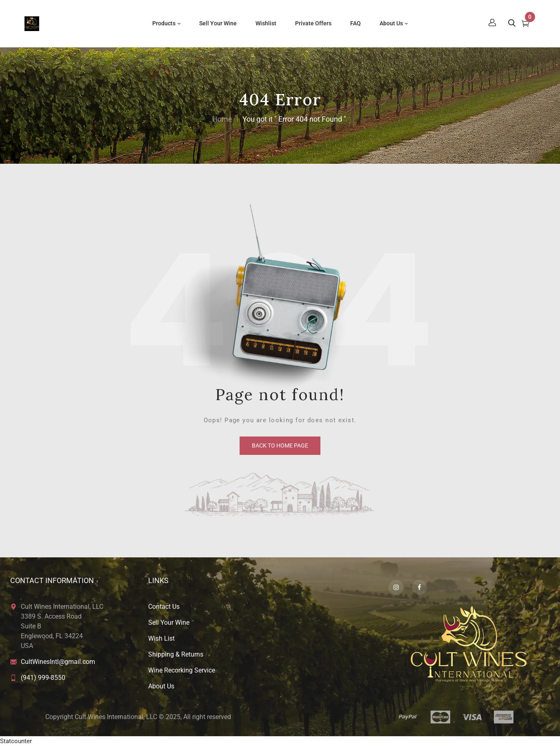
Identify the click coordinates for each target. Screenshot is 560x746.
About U (160, 686)
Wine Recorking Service (182, 670)
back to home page (280, 445)
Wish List (161, 638)
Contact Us (164, 607)
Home (222, 119)
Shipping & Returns (176, 654)
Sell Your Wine (169, 622)
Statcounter (16, 741)
